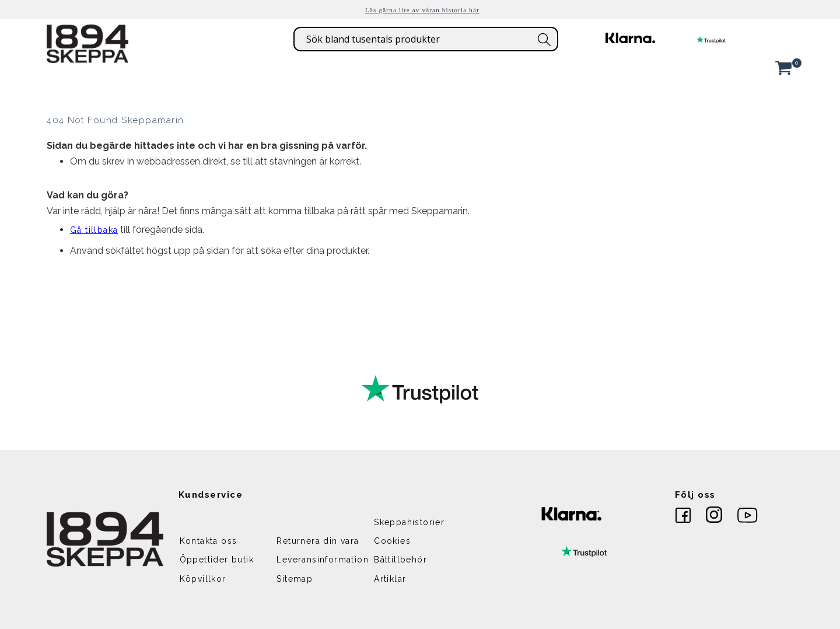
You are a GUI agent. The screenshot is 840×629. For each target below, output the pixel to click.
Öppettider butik (217, 560)
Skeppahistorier (409, 522)
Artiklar (390, 579)
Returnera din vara (318, 541)
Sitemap (295, 579)
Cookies (392, 541)
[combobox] (426, 39)
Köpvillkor (203, 579)
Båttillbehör (400, 560)
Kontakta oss (209, 541)
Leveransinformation (323, 560)
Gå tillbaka (94, 230)
